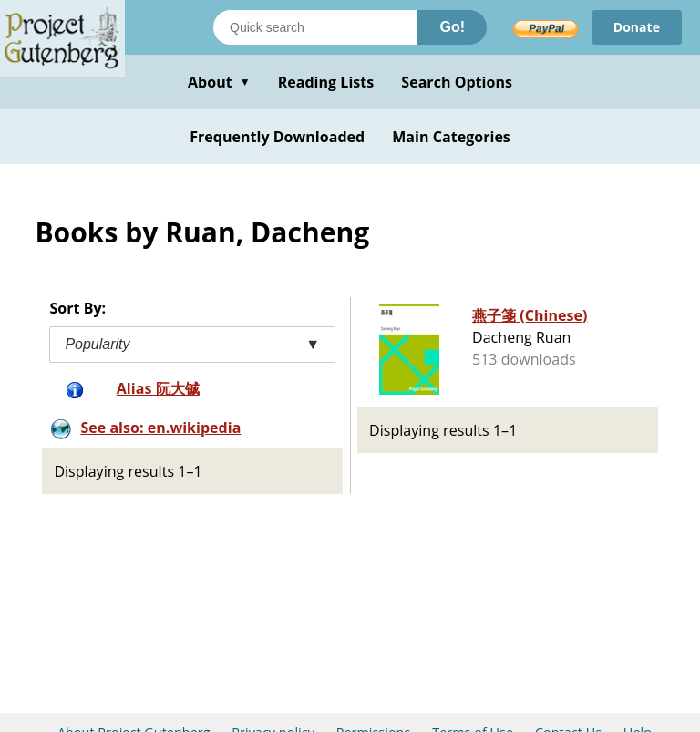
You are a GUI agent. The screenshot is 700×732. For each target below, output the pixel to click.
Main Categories (451, 137)
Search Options (457, 82)
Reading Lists (326, 82)
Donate (637, 27)
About (219, 82)
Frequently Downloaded (277, 137)
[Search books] (315, 27)
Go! (452, 27)
